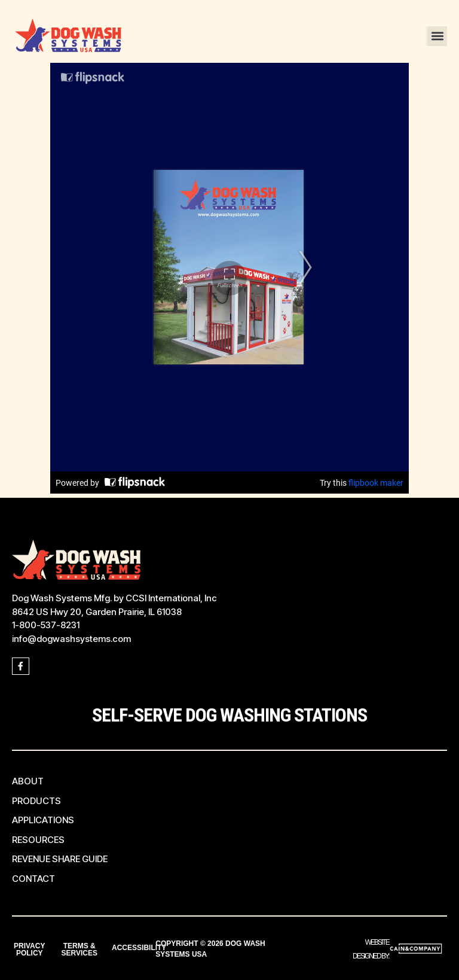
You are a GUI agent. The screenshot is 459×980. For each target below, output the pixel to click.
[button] (437, 36)
